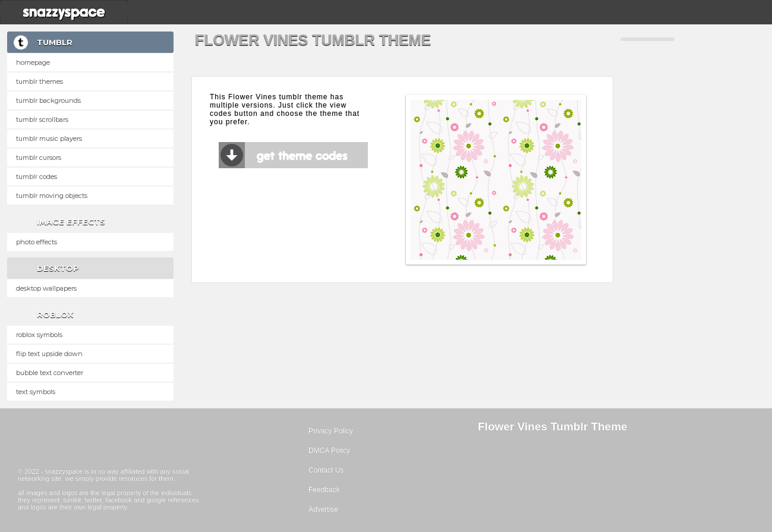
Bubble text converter (50, 373)
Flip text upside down (49, 354)
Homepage (33, 62)
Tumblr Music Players (49, 138)
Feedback (324, 490)
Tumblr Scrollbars (42, 119)
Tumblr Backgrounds (48, 100)
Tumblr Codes (37, 177)
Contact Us (326, 470)
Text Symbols (36, 392)
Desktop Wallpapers (46, 288)
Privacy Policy (331, 431)
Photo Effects (37, 242)
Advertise (323, 509)
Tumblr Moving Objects (52, 196)
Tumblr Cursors (39, 158)
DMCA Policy (329, 451)
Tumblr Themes (40, 81)
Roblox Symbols (39, 335)
